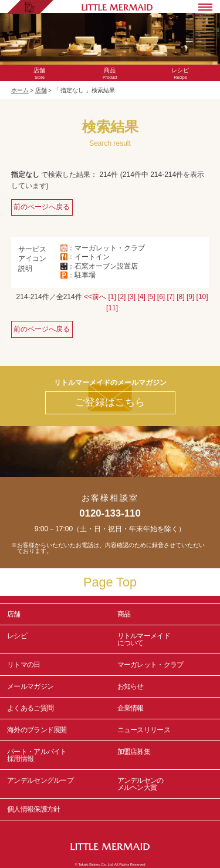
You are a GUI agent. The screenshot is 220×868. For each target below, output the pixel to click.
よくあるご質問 (30, 708)
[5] (151, 297)
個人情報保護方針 (33, 809)
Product (110, 73)
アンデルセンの (165, 784)
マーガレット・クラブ (150, 665)
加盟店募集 (165, 755)
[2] (122, 297)
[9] (190, 297)
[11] (112, 308)
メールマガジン (30, 686)
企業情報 (131, 708)
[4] (141, 297)
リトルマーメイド (165, 639)
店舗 (41, 90)
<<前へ (95, 297)
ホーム (20, 90)
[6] (161, 297)
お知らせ (131, 686)
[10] (202, 297)
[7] (171, 297)
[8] (180, 297)
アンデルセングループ (55, 784)
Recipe (180, 73)
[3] (132, 297)
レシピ (55, 639)
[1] (112, 297)
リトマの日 (24, 665)
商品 (124, 614)
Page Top (110, 582)
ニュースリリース (144, 730)
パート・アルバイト (55, 755)
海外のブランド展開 (37, 730)
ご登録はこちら (110, 402)
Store (40, 73)
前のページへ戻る (42, 207)
